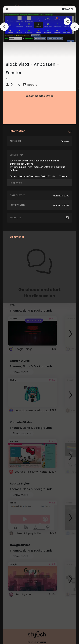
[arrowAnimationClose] (4, 27)
